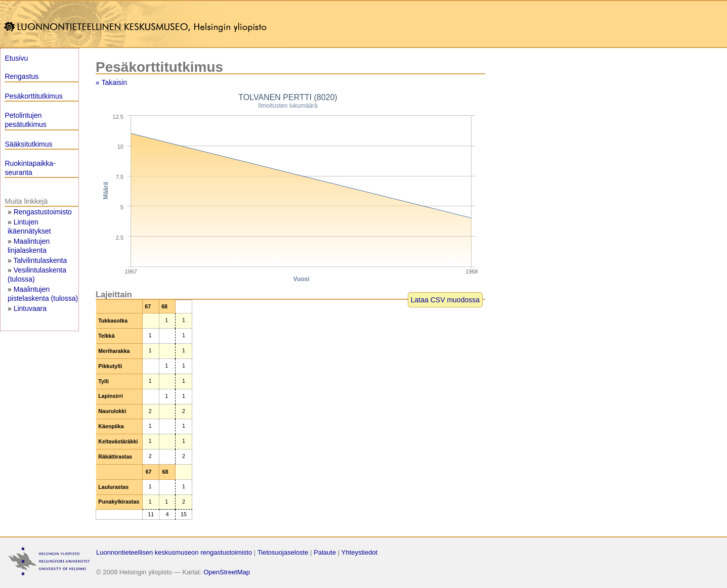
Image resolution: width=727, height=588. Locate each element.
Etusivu (16, 58)
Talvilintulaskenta (40, 260)
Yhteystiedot (360, 552)
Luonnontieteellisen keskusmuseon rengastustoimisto (174, 552)
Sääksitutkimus (28, 144)
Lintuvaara (30, 308)
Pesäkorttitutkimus (33, 96)
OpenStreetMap (227, 572)
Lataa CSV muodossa (445, 300)
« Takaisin (111, 82)
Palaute (325, 552)
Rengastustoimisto (43, 212)
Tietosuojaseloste (283, 552)
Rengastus (22, 76)
